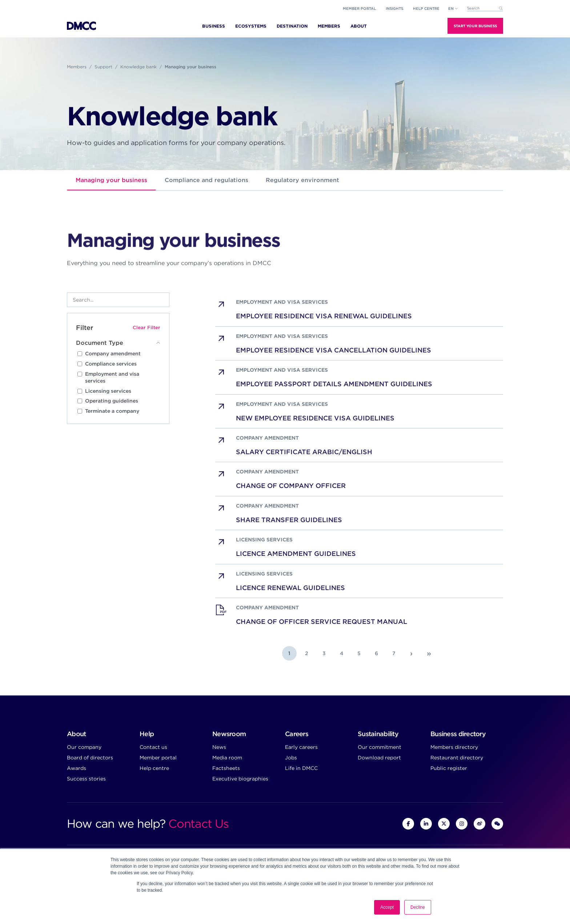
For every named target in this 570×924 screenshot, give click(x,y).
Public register (449, 768)
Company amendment (113, 354)
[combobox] (485, 9)
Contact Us (198, 824)
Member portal (359, 8)
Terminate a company (112, 411)
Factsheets (226, 768)
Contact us (153, 747)
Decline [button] (418, 907)
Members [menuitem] (329, 26)
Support (103, 67)
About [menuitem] (359, 26)
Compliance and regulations (206, 180)
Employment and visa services (112, 378)
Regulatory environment (302, 180)
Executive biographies (240, 779)
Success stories (86, 779)
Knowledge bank (139, 67)
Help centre (154, 768)
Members (77, 67)
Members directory (454, 747)
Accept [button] (387, 907)
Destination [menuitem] (292, 26)
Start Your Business (475, 26)
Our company (84, 747)
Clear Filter (146, 327)
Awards (77, 768)
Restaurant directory (457, 758)
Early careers (301, 747)
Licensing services (108, 391)
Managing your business (111, 180)
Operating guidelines (112, 401)
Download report (379, 758)
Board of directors (90, 758)
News (219, 747)
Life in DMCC (301, 768)
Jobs (291, 758)
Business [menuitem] (214, 26)
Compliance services (111, 364)
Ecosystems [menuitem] (251, 26)
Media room (227, 758)
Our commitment (380, 747)
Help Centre (426, 8)
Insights (394, 8)
